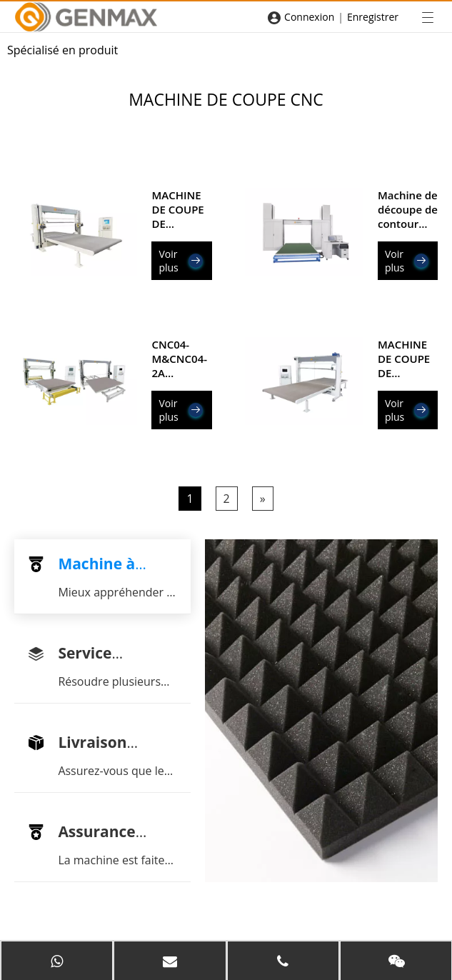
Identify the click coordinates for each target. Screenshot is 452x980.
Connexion (309, 17)
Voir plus (180, 261)
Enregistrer (373, 17)
